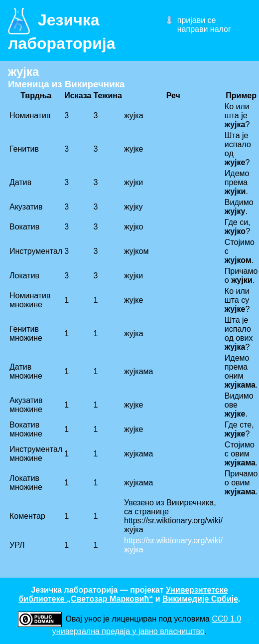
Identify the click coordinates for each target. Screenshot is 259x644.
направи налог (204, 29)
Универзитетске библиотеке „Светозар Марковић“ (123, 594)
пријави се (197, 20)
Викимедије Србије (200, 599)
